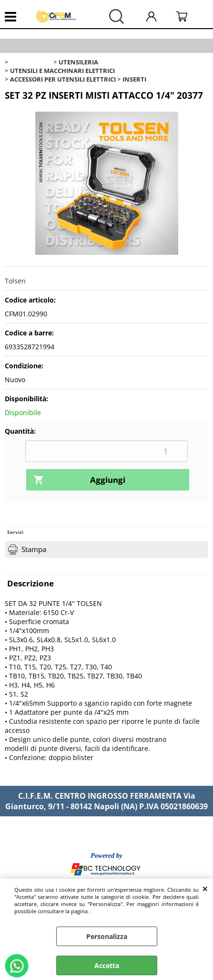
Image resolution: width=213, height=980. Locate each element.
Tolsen (15, 281)
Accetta (107, 965)
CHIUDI (205, 888)
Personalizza (107, 936)
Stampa (34, 549)
